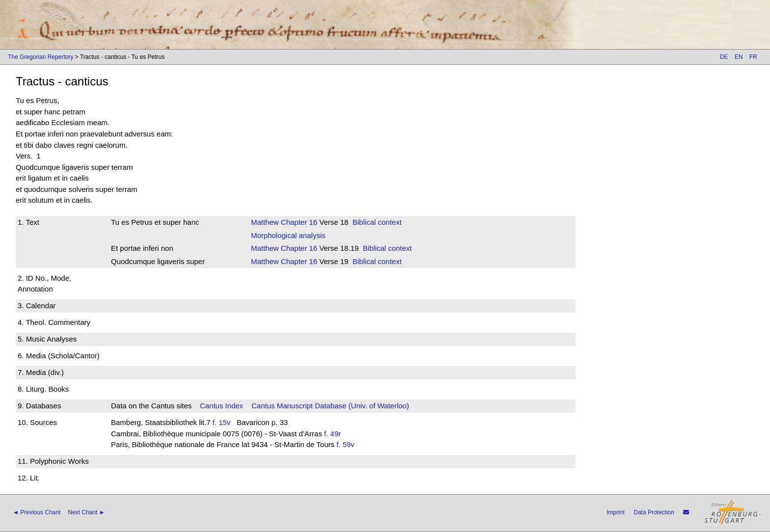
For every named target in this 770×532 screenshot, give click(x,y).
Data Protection (654, 512)
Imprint (616, 512)
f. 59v (345, 444)
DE (724, 57)
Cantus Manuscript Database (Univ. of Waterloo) (330, 406)
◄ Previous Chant (37, 512)
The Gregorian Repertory (41, 57)
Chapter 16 (298, 222)
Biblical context (377, 222)
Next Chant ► (86, 512)
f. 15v (222, 422)
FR (753, 57)
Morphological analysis (288, 235)
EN (739, 57)
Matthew (265, 222)
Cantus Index (221, 406)
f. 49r (332, 434)
